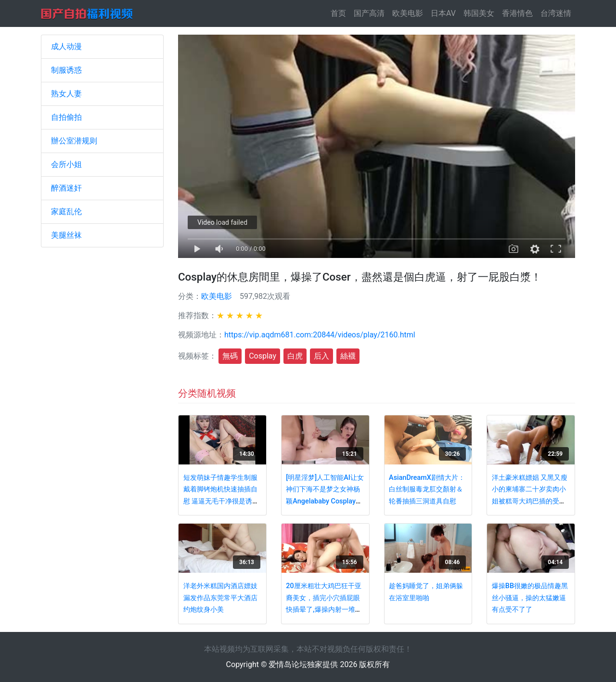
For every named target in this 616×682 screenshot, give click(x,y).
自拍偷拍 (66, 117)
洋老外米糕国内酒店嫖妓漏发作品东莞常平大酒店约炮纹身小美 (220, 598)
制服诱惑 (66, 70)
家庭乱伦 (66, 212)
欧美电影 (408, 13)
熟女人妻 (66, 94)
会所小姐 (66, 164)
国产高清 (369, 13)
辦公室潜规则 (74, 141)
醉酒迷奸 (66, 188)
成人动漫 (66, 46)
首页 (340, 13)
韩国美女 (479, 13)
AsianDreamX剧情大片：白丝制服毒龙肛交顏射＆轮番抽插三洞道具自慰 (427, 489)
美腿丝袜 (66, 235)
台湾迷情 (556, 13)
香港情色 (517, 13)
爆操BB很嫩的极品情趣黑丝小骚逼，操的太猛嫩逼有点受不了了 (530, 598)
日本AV (443, 13)
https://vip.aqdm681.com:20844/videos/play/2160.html (320, 335)
